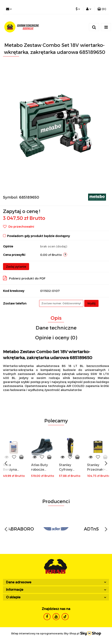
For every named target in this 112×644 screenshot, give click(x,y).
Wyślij (91, 303)
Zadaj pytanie (16, 267)
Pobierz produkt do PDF (24, 278)
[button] (102, 9)
